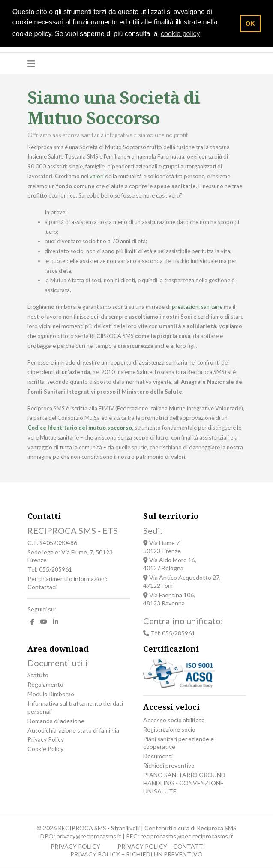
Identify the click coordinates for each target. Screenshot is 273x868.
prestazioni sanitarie (197, 307)
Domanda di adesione (56, 721)
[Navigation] (31, 63)
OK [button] (250, 24)
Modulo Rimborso (51, 694)
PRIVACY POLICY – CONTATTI (161, 846)
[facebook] (32, 622)
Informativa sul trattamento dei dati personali (75, 707)
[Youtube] (44, 622)
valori (97, 176)
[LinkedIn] (56, 622)
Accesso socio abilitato (174, 720)
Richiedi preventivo (169, 765)
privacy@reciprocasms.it (89, 836)
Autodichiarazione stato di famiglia (73, 730)
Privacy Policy (46, 739)
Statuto (38, 675)
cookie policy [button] (180, 34)
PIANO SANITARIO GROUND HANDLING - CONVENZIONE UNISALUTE (184, 783)
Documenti (158, 756)
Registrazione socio (169, 729)
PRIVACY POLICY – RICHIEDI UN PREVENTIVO (136, 854)
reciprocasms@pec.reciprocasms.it (187, 836)
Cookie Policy (45, 749)
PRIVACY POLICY (75, 846)
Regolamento (45, 684)
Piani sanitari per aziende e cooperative (178, 743)
